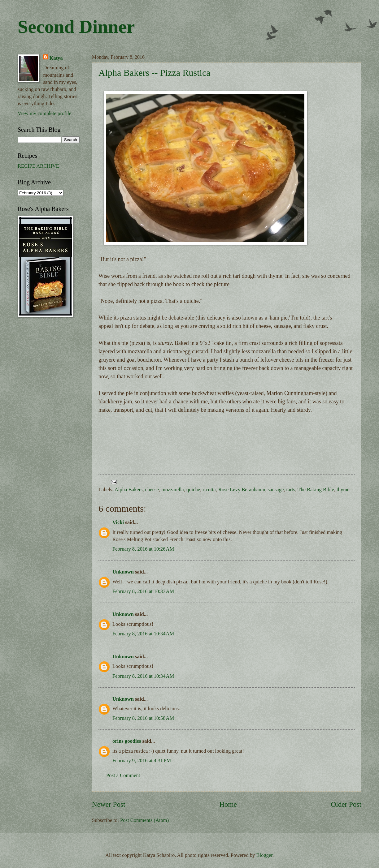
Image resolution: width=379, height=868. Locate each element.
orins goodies (127, 741)
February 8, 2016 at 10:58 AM (143, 718)
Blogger (264, 855)
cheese (152, 490)
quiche (193, 490)
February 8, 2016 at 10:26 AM (143, 549)
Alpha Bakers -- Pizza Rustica (155, 73)
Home (228, 804)
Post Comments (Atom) (144, 820)
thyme (343, 490)
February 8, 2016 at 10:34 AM (143, 634)
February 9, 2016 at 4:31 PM (142, 761)
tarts (291, 490)
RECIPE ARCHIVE (38, 166)
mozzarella (173, 490)
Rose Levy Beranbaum (242, 490)
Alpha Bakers (129, 490)
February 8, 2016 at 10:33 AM (143, 591)
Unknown (123, 572)
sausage (276, 490)
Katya (56, 58)
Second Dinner (76, 27)
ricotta (209, 490)
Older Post (346, 804)
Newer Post (109, 804)
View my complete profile (44, 113)
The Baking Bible (316, 490)
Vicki (118, 522)
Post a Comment (123, 775)
